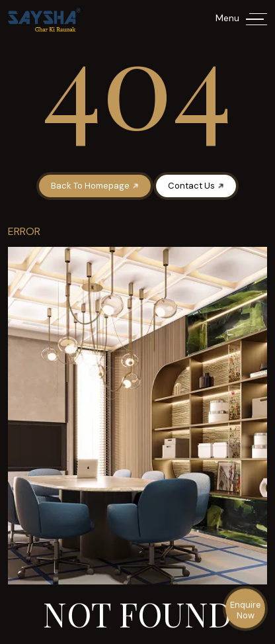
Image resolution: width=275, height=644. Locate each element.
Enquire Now (246, 611)
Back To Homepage (96, 186)
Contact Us (197, 186)
